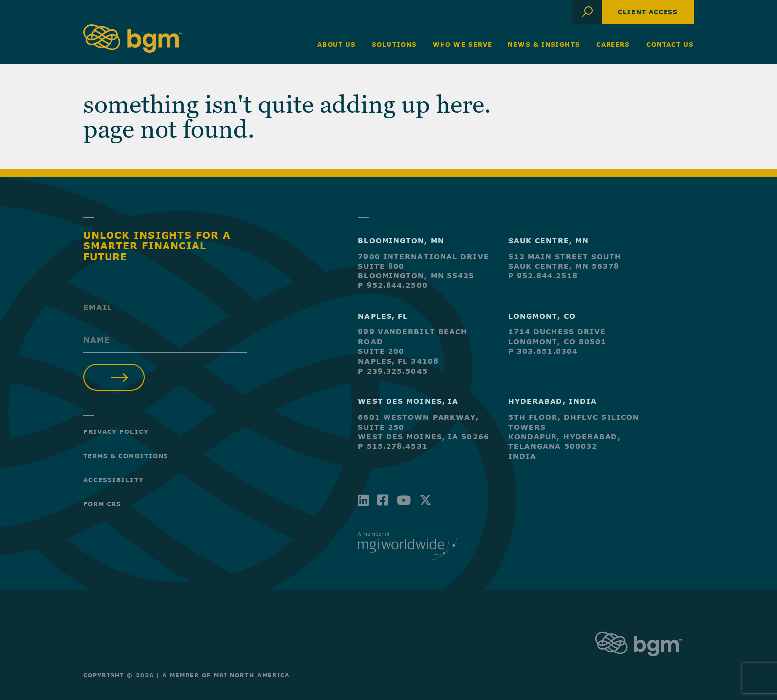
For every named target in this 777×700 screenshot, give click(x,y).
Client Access (648, 12)
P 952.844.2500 (392, 285)
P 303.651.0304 (543, 351)
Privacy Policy (116, 431)
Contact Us (670, 44)
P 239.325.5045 (392, 371)
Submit (114, 377)
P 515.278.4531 (392, 446)
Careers (613, 44)
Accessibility (113, 480)
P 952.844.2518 (543, 276)
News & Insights (544, 44)
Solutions (394, 44)
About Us (336, 44)
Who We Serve (462, 44)
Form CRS (103, 504)
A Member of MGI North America (226, 675)
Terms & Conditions (126, 456)
